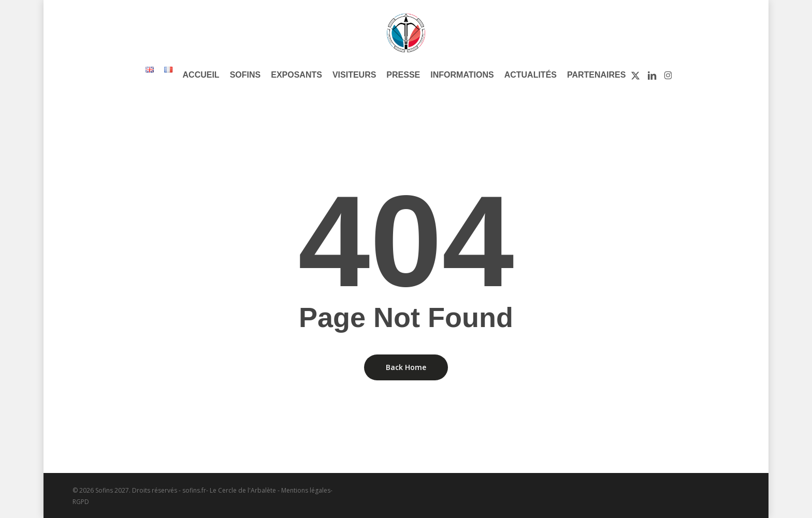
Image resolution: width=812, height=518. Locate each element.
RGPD (81, 502)
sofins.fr (194, 490)
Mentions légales (306, 490)
